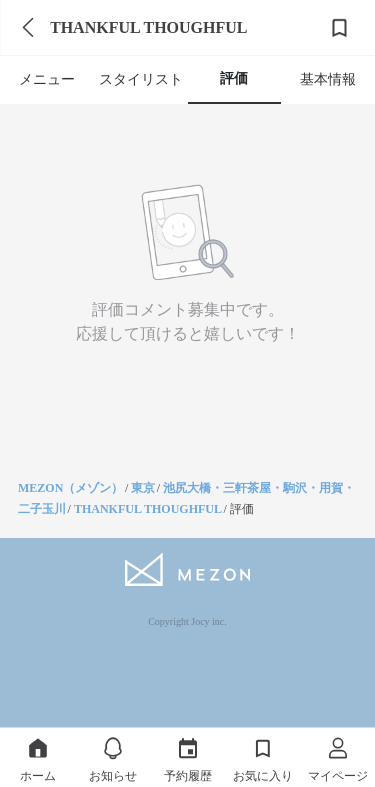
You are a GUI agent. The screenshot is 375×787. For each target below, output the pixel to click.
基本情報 (328, 79)
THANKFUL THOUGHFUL (148, 509)
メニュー (47, 79)
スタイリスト (141, 79)
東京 (143, 488)
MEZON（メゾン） (70, 488)
